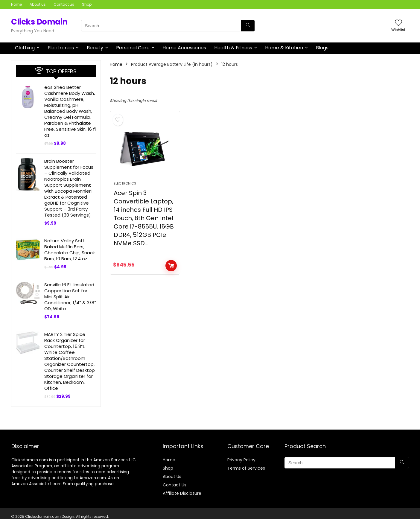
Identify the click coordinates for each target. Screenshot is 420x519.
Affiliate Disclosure (182, 493)
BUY (171, 266)
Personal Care (133, 48)
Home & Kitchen (284, 48)
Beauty (95, 48)
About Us (172, 477)
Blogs (322, 48)
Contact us (64, 4)
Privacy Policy (241, 460)
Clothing (25, 48)
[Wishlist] (398, 23)
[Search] (248, 26)
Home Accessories (184, 48)
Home (16, 4)
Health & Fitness (233, 48)
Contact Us (175, 485)
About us (38, 4)
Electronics (61, 48)
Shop (87, 4)
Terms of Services (246, 468)
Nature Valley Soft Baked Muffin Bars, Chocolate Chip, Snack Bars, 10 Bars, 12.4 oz (70, 250)
